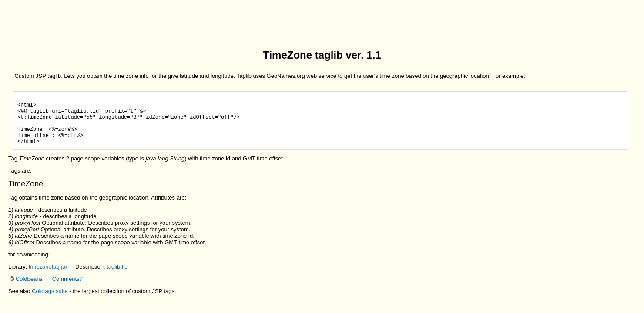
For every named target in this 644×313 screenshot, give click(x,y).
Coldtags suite (50, 301)
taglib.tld (117, 277)
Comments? (67, 289)
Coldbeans (29, 289)
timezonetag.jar (48, 277)
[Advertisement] (322, 23)
